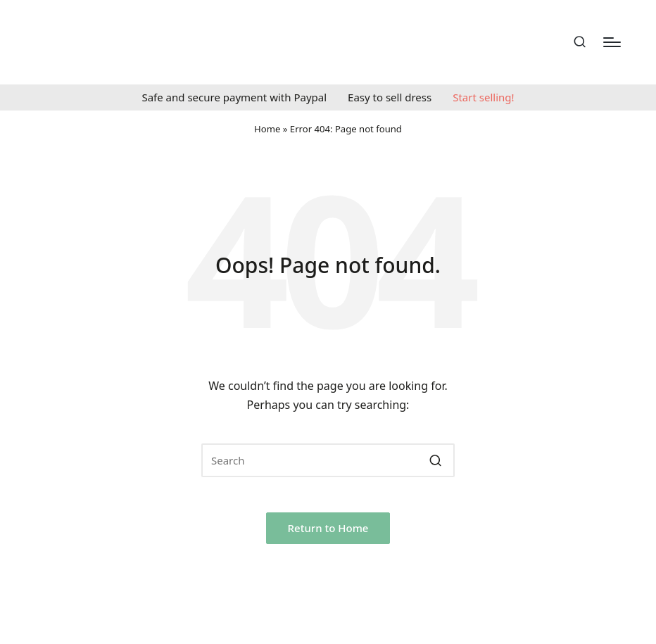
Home (267, 129)
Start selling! (483, 97)
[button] (435, 460)
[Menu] (612, 42)
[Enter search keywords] (328, 460)
